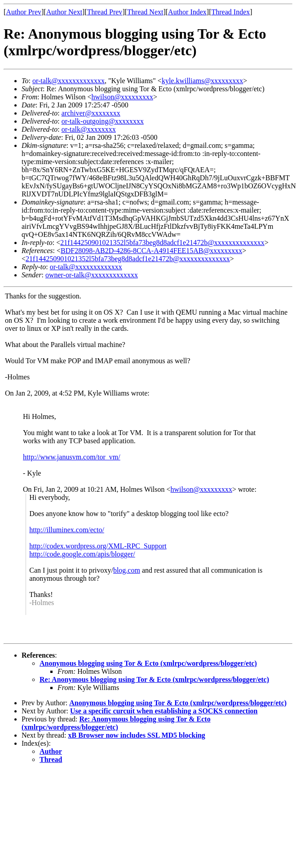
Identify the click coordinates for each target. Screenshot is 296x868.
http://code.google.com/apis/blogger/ (82, 554)
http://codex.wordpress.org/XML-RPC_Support (98, 546)
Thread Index (231, 12)
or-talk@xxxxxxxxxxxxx (68, 81)
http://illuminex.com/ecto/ (67, 530)
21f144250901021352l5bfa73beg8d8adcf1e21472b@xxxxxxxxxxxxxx (162, 243)
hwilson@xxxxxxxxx (122, 97)
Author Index (187, 12)
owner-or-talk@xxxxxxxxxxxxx (92, 275)
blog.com (127, 570)
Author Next (64, 12)
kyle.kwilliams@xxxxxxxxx (202, 81)
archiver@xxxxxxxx (91, 113)
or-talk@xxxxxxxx (89, 129)
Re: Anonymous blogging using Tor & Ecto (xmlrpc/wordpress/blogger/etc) (154, 679)
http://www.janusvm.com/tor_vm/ (72, 457)
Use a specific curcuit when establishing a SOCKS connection (164, 711)
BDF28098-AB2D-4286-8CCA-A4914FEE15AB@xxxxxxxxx (151, 251)
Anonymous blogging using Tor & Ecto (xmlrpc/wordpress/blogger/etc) (148, 663)
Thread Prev (105, 12)
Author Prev (24, 12)
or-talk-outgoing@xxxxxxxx (103, 121)
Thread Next (145, 12)
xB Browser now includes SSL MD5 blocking (137, 735)
